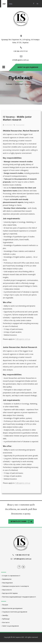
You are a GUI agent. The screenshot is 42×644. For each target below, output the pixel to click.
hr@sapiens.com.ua (23, 339)
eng (11, 4)
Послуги (5, 605)
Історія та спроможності (11, 576)
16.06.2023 (8, 125)
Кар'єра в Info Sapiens (9, 593)
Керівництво (6, 579)
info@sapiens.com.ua (20, 60)
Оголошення (19, 125)
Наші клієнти (6, 590)
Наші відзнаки (7, 583)
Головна (9, 84)
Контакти (5, 622)
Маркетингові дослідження (12, 608)
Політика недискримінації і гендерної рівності (19, 597)
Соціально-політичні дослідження (14, 612)
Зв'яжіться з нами (22, 522)
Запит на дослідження (28, 67)
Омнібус (5, 615)
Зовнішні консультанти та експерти (15, 586)
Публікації (19, 84)
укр (4, 4)
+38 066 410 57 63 (20, 51)
